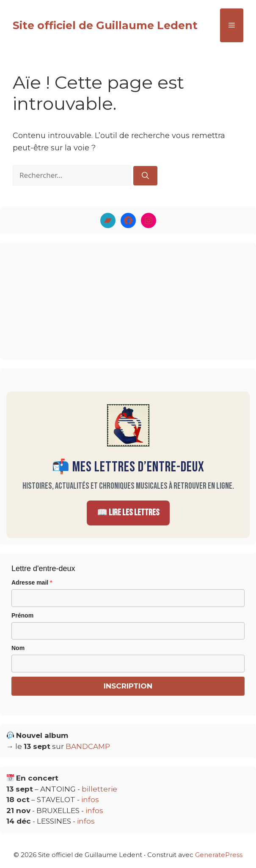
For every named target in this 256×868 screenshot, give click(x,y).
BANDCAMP (88, 746)
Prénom (22, 615)
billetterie (99, 789)
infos (90, 800)
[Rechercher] (145, 176)
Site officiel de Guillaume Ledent (105, 25)
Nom (18, 648)
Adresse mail (32, 582)
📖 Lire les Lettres (128, 513)
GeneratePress (219, 855)
